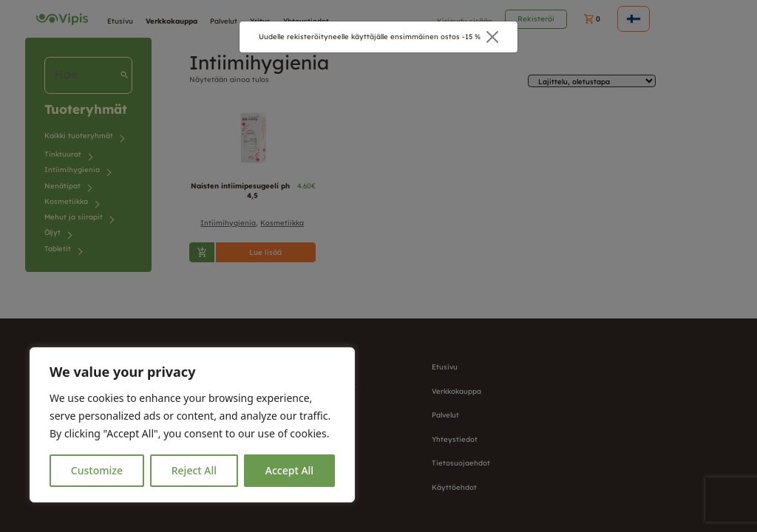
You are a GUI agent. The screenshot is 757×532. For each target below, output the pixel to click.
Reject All (194, 470)
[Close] (492, 37)
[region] (192, 425)
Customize (97, 470)
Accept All (289, 470)
